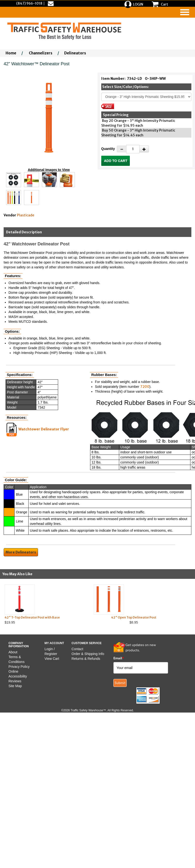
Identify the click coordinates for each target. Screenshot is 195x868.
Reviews (15, 681)
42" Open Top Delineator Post (134, 617)
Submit (120, 683)
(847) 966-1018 (29, 3)
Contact (77, 649)
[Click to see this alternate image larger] (14, 180)
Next (185, 604)
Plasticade (26, 215)
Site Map (15, 686)
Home (11, 53)
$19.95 (45, 604)
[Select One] (146, 97)
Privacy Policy (19, 667)
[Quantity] (133, 149)
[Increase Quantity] (144, 149)
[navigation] (185, 12)
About (13, 652)
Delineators (75, 53)
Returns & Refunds (86, 659)
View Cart (52, 659)
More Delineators (21, 552)
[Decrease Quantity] (122, 149)
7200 (145, 387)
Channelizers (41, 53)
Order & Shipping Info (88, 654)
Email (119, 658)
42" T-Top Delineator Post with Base (32, 617)
